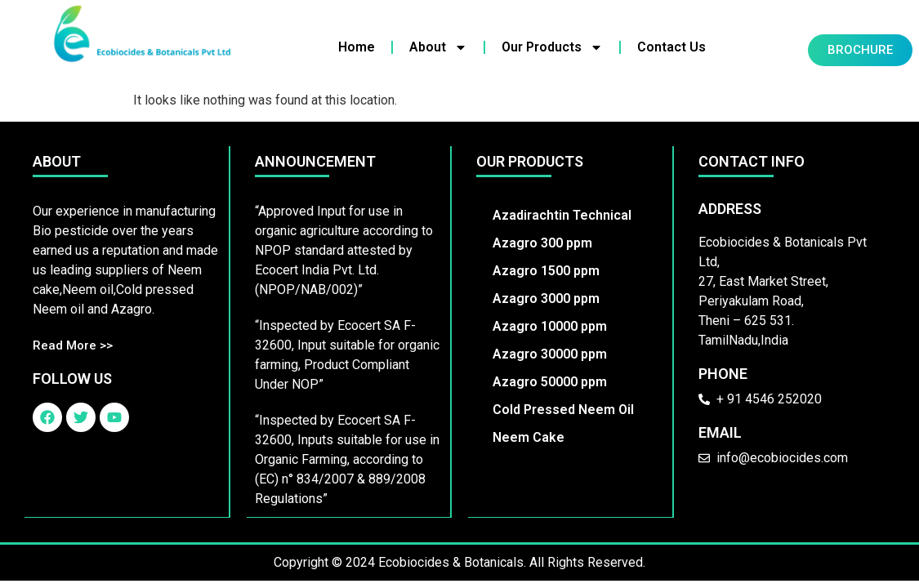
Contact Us (671, 47)
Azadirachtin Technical (563, 215)
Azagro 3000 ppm (547, 298)
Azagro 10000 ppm (551, 326)
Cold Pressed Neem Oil (564, 410)
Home (357, 47)
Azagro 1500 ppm (547, 271)
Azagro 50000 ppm (551, 382)
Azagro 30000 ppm (551, 354)
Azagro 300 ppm (543, 243)
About (438, 47)
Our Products (552, 47)
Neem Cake (529, 437)
